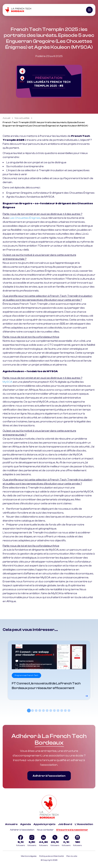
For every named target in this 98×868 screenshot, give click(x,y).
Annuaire (11, 824)
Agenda (26, 824)
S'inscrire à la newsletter (72, 830)
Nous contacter (45, 830)
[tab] (29, 711)
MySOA (7, 382)
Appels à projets (44, 824)
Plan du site (72, 856)
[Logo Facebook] (21, 841)
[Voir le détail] (49, 670)
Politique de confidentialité (51, 856)
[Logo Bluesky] (66, 841)
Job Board (65, 824)
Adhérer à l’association (49, 776)
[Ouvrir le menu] (89, 10)
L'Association (84, 824)
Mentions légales (29, 856)
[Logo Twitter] (55, 841)
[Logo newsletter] (77, 841)
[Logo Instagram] (32, 841)
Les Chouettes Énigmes (25, 218)
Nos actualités (22, 118)
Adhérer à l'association (22, 830)
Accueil (6, 118)
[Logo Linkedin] (43, 841)
